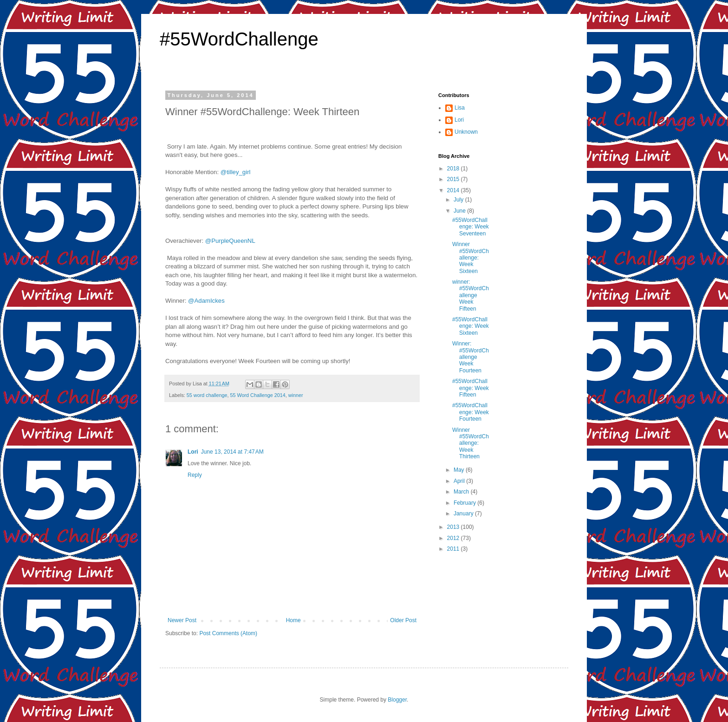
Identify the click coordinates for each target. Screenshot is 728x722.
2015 (454, 179)
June (460, 211)
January (464, 514)
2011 (454, 549)
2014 (454, 190)
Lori (193, 452)
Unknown (466, 132)
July (459, 200)
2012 (454, 538)
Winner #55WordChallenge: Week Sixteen (471, 258)
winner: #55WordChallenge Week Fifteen (471, 295)
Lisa (460, 108)
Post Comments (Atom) (228, 633)
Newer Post (182, 620)
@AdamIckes (206, 301)
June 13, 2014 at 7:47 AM (232, 452)
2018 (454, 169)
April (460, 481)
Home (293, 620)
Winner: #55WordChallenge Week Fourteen (471, 357)
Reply (195, 475)
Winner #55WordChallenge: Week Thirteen (471, 443)
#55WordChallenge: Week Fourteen (471, 412)
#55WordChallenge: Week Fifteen (471, 388)
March (462, 492)
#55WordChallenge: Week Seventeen (471, 227)
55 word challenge (207, 395)
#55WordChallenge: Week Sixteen (471, 326)
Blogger (397, 700)
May (460, 470)
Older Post (403, 620)
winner (296, 395)
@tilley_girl (236, 172)
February (465, 503)
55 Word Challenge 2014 (257, 395)
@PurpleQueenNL (230, 241)
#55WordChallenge (239, 39)
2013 (454, 527)
